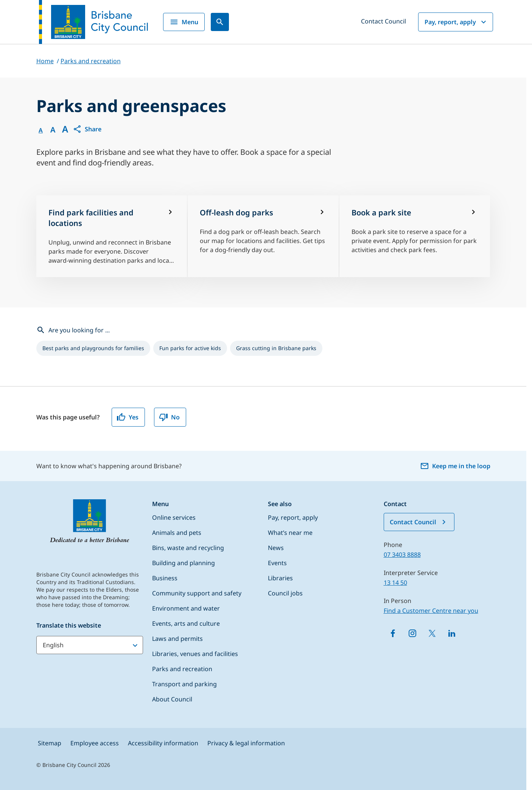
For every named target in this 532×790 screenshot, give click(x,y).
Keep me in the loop (455, 466)
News (276, 548)
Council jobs (285, 593)
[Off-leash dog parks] (263, 236)
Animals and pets (177, 533)
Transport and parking (184, 684)
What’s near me (290, 533)
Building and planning (184, 563)
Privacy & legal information (246, 743)
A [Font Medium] (53, 130)
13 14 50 (395, 583)
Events (277, 563)
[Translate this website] (90, 645)
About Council (172, 699)
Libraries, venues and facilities (195, 654)
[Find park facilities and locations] (112, 236)
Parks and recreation (182, 669)
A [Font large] (65, 129)
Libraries (280, 578)
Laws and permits (177, 639)
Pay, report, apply (456, 22)
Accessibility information (163, 743)
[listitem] (93, 348)
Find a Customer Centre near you (431, 611)
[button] (87, 129)
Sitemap (50, 743)
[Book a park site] (415, 236)
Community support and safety (197, 593)
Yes (128, 417)
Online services (174, 517)
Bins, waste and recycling (188, 548)
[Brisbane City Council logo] (93, 22)
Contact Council (383, 21)
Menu (184, 22)
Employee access (95, 743)
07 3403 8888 (402, 555)
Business (165, 578)
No (169, 417)
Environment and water (186, 608)
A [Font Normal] (41, 130)
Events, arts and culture (186, 623)
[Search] (220, 22)
